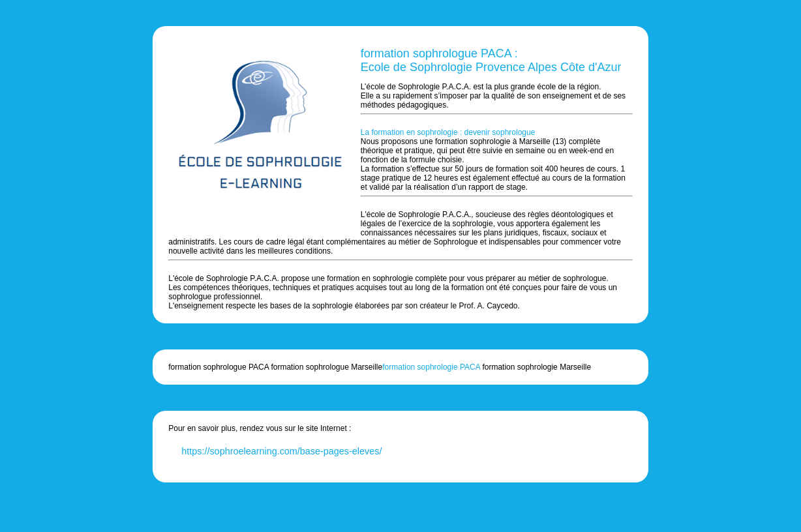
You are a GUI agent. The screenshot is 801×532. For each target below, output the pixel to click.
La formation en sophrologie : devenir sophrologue (448, 132)
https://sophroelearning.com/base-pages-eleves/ (281, 451)
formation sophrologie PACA (431, 367)
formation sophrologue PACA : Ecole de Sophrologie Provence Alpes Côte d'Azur (491, 60)
